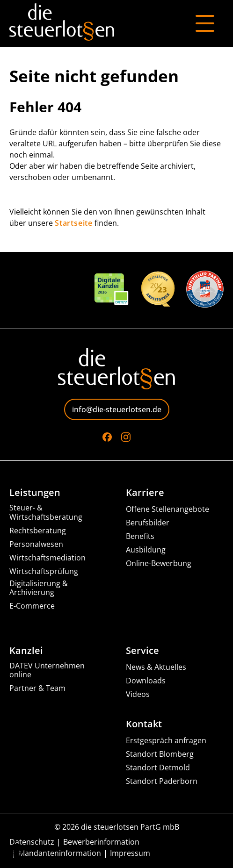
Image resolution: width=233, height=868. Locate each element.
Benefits (140, 536)
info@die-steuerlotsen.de (117, 409)
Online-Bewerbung (159, 563)
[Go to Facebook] (107, 437)
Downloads (146, 681)
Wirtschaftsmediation (47, 558)
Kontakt (144, 724)
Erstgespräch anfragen (166, 741)
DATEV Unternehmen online (47, 670)
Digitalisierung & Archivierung (39, 588)
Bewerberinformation (101, 842)
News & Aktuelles (156, 667)
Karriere (145, 493)
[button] (17, 851)
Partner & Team (37, 688)
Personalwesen (36, 544)
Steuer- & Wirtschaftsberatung (46, 512)
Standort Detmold (158, 768)
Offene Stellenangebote (167, 509)
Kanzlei (26, 651)
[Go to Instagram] (126, 437)
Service (142, 651)
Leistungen (35, 493)
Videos (138, 694)
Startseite (74, 223)
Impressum (130, 853)
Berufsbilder (148, 523)
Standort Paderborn (162, 781)
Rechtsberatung (38, 531)
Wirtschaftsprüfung (44, 571)
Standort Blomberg (160, 754)
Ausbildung (146, 550)
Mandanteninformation (60, 853)
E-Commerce (32, 606)
